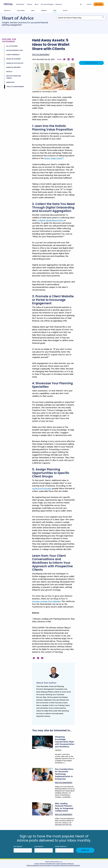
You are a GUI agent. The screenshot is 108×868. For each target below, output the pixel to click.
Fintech (9, 72)
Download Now (91, 63)
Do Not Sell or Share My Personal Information (66, 866)
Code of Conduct (61, 864)
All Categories (12, 46)
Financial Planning (14, 59)
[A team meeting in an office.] (42, 774)
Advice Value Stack (54, 158)
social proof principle (42, 488)
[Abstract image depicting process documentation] (42, 742)
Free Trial (99, 4)
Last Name (39, 846)
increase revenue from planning (46, 601)
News (33, 10)
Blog (55, 10)
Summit (65, 10)
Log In (89, 4)
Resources (59, 4)
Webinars (44, 10)
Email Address (61, 846)
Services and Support (47, 4)
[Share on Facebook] (73, 59)
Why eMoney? (20, 4)
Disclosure (70, 864)
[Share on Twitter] (64, 59)
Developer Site (51, 864)
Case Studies (21, 10)
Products (30, 4)
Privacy (37, 864)
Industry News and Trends (14, 77)
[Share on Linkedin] (69, 59)
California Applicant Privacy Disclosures (39, 865)
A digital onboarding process (50, 220)
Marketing (10, 82)
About (37, 4)
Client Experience (13, 55)
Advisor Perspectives (15, 50)
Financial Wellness (13, 67)
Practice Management (15, 87)
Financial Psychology (15, 63)
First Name (18, 846)
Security (43, 864)
